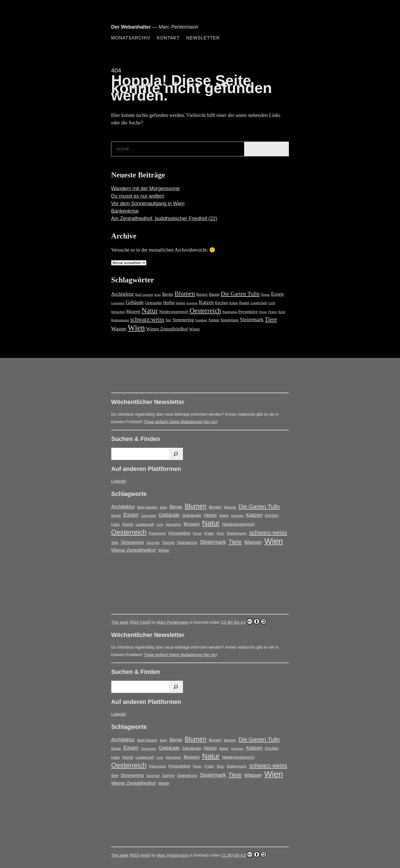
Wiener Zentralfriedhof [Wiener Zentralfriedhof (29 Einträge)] (167, 329)
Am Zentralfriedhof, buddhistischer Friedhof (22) (164, 219)
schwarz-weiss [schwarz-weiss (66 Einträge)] (147, 319)
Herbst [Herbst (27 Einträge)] (169, 303)
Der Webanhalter (131, 27)
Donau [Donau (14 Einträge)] (265, 295)
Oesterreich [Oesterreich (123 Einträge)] (205, 311)
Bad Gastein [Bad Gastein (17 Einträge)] (144, 294)
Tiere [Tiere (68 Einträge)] (271, 319)
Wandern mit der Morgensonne (145, 189)
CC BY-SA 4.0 (244, 621)
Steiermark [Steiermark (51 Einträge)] (252, 319)
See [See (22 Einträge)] (168, 320)
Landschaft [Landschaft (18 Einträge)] (259, 303)
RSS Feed (140, 622)
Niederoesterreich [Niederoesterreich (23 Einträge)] (174, 312)
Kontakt (168, 38)
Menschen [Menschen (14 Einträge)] (118, 312)
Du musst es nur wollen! (138, 196)
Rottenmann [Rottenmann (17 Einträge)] (120, 320)
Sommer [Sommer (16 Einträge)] (201, 320)
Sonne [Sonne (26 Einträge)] (214, 320)
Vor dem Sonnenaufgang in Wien (148, 204)
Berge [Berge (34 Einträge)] (168, 294)
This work (120, 622)
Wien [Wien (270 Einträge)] (136, 328)
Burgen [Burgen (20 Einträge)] (202, 294)
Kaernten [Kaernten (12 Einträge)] (192, 303)
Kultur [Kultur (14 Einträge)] (233, 303)
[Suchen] (176, 454)
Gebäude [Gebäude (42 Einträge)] (135, 302)
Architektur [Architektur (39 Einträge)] (122, 294)
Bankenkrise (125, 211)
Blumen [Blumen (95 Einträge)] (185, 293)
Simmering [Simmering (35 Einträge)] (183, 320)
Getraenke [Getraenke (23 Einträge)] (153, 303)
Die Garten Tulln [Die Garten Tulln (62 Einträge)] (240, 294)
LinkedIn (119, 481)
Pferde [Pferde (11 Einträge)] (263, 312)
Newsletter (203, 38)
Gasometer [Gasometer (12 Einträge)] (118, 303)
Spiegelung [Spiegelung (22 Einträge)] (230, 320)
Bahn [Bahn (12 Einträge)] (158, 295)
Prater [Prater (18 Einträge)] (272, 312)
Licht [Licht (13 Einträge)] (272, 303)
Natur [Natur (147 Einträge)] (150, 311)
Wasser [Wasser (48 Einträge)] (119, 329)
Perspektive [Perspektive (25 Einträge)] (248, 311)
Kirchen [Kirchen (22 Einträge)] (222, 303)
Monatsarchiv (131, 38)
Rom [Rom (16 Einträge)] (282, 312)
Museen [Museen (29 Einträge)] (133, 312)
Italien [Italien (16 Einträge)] (181, 303)
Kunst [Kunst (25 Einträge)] (244, 303)
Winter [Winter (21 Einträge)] (194, 329)
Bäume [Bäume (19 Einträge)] (214, 294)
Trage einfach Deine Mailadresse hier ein (180, 422)
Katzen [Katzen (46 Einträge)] (206, 302)
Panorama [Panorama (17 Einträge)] (230, 312)
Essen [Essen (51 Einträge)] (277, 294)
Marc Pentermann (173, 622)
